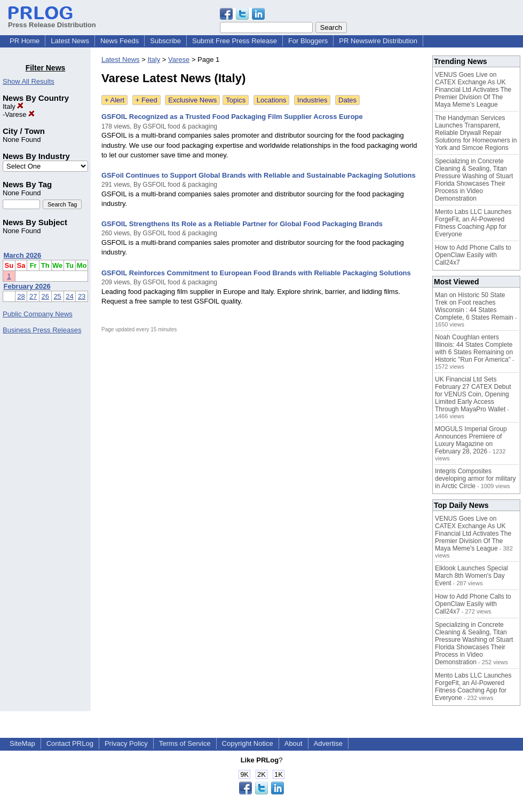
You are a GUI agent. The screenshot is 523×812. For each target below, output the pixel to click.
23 (82, 296)
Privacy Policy (126, 743)
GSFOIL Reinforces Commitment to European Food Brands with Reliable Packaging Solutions (256, 273)
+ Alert (114, 100)
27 (33, 296)
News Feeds (120, 41)
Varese (20, 114)
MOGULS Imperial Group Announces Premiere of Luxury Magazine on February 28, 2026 (471, 440)
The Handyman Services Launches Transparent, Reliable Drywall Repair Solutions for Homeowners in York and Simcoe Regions (476, 133)
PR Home (25, 41)
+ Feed (146, 100)
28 (21, 296)
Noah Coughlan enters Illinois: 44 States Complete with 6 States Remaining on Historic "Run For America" (474, 348)
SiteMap (22, 743)
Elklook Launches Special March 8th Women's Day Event (472, 576)
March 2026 (23, 255)
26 (45, 296)
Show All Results (29, 81)
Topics (236, 100)
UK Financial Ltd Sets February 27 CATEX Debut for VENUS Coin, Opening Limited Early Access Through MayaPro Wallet (473, 394)
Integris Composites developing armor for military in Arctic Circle (475, 479)
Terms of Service (185, 743)
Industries (312, 100)
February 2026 (27, 286)
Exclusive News (192, 100)
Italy (13, 106)
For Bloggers (308, 41)
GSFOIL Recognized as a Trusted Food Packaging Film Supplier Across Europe (232, 117)
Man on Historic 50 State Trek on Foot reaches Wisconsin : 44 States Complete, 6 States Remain (474, 306)
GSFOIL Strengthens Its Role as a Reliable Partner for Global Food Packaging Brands (242, 224)
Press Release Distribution (52, 21)
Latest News (70, 41)
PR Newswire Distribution (378, 41)
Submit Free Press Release (235, 41)
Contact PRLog (70, 743)
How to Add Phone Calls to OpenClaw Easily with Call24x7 (473, 255)
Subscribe (165, 41)
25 (57, 296)
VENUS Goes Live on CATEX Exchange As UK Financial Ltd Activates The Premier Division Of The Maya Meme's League (473, 90)
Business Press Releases (42, 330)
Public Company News (38, 314)
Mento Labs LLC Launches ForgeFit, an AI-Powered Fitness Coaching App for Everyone (473, 223)
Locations (272, 100)
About (294, 743)
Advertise (328, 743)
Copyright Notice (248, 743)
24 (69, 296)
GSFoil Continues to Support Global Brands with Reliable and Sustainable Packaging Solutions (259, 175)
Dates (347, 100)
